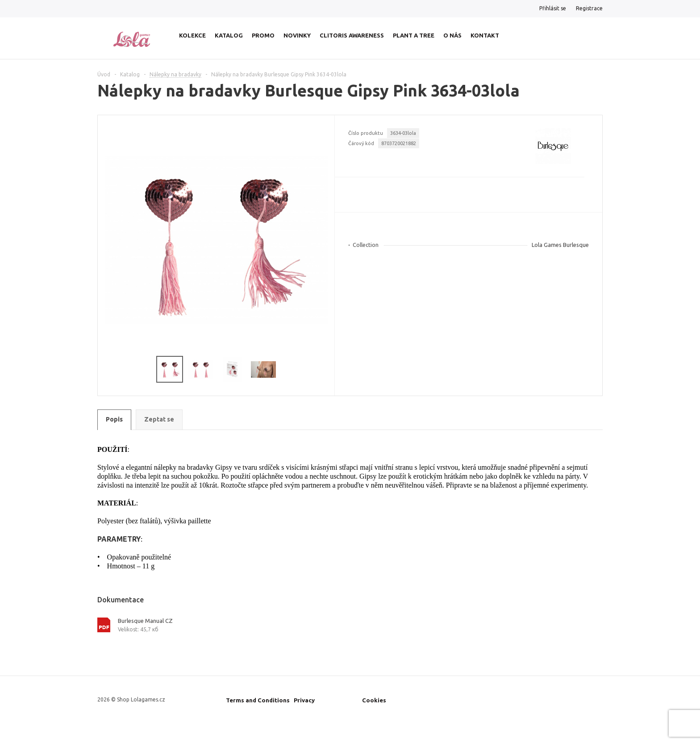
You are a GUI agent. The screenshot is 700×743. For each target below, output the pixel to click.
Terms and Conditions (258, 700)
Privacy (304, 700)
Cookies (374, 700)
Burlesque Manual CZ (145, 621)
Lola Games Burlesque (560, 245)
